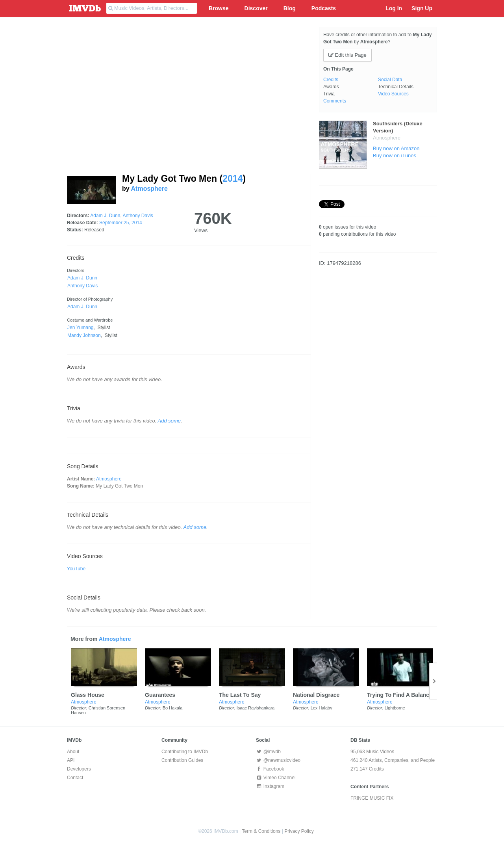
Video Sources (393, 94)
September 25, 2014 (121, 223)
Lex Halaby (321, 708)
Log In (394, 8)
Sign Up (422, 8)
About (73, 752)
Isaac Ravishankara (256, 708)
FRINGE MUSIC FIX (372, 798)
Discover (256, 8)
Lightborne (395, 708)
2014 (233, 179)
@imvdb (268, 752)
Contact (75, 778)
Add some (170, 421)
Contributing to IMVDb (185, 752)
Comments (335, 101)
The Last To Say (240, 695)
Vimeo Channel (276, 778)
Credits (331, 80)
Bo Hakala (173, 708)
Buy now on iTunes (395, 155)
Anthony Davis (138, 216)
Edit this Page (347, 55)
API (71, 760)
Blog (290, 8)
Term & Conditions (261, 831)
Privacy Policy (299, 831)
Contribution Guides (182, 760)
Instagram (270, 786)
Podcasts (324, 8)
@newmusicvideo (278, 760)
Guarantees (160, 695)
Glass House (88, 695)
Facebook (270, 769)
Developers (79, 769)
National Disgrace (316, 695)
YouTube (76, 569)
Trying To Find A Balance (400, 695)
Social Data (390, 80)
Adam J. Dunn (105, 216)
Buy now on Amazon (396, 148)
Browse (219, 8)
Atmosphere (149, 189)
